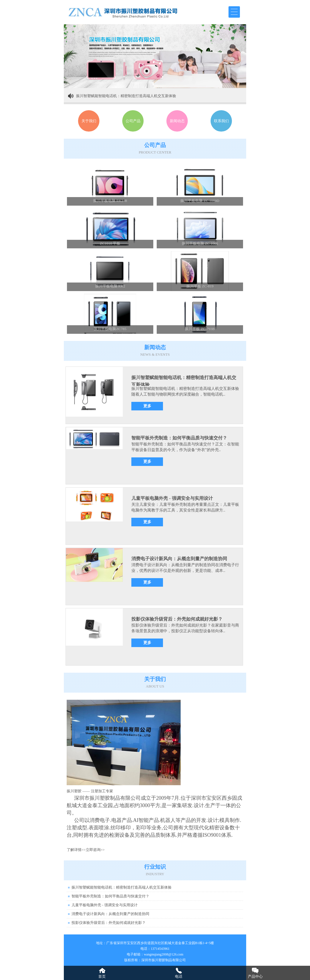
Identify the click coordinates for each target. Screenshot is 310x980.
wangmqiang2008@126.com (164, 954)
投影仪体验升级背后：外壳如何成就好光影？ (177, 619)
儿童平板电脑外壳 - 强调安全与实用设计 (172, 498)
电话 (179, 976)
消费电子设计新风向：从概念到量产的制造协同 (179, 559)
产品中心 (255, 976)
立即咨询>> (95, 850)
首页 (102, 976)
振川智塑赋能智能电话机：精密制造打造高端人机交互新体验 (126, 96)
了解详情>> (76, 850)
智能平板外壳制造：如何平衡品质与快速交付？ (179, 438)
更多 (147, 406)
